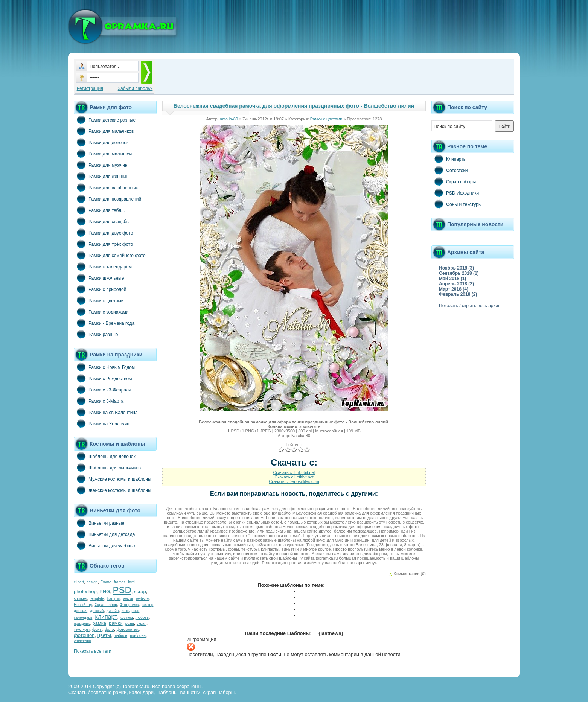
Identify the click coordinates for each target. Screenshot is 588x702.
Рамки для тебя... (99, 210)
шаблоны (138, 636)
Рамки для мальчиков (104, 131)
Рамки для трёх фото (103, 244)
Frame (106, 582)
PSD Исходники (455, 193)
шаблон (120, 636)
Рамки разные (96, 334)
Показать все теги (93, 651)
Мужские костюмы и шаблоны (113, 479)
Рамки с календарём (103, 266)
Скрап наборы (454, 181)
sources (80, 599)
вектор (148, 605)
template (97, 599)
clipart (79, 582)
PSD (122, 590)
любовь (142, 617)
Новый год (83, 605)
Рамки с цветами (99, 300)
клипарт (106, 617)
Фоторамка (129, 605)
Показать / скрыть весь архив (470, 306)
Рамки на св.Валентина (106, 412)
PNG (105, 592)
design (92, 582)
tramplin (114, 599)
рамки (116, 623)
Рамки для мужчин (101, 165)
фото (110, 630)
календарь (83, 617)
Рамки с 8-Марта (99, 401)
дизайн (113, 611)
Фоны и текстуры (457, 204)
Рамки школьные (99, 278)
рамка (99, 623)
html (132, 582)
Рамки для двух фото (103, 233)
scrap (140, 592)
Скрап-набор (106, 605)
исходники (131, 611)
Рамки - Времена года (104, 323)
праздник (82, 624)
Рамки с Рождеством (103, 378)
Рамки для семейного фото (110, 255)
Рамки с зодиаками (101, 312)
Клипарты (449, 159)
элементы (82, 640)
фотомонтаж (128, 630)
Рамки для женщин (101, 176)
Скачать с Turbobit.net (294, 472)
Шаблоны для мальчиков (107, 467)
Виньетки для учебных (105, 545)
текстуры (82, 630)
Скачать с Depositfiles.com (294, 481)
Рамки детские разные (105, 120)
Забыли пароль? (135, 88)
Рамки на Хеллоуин (102, 423)
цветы (104, 635)
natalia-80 (229, 119)
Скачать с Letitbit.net (294, 477)
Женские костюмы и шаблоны (113, 490)
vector (128, 599)
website (142, 599)
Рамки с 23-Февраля (103, 390)
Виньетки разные (99, 523)
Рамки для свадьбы (102, 221)
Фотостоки (450, 170)
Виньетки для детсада (104, 534)
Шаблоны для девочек (105, 456)
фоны (97, 630)
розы (130, 624)
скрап (142, 624)
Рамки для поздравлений (107, 199)
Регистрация (90, 88)
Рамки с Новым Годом (104, 367)
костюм (126, 617)
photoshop (85, 592)
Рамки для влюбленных (106, 187)
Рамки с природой (100, 289)
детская (81, 611)
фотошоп (84, 635)
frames (120, 582)
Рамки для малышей (103, 154)
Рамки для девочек (101, 142)
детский (97, 611)
